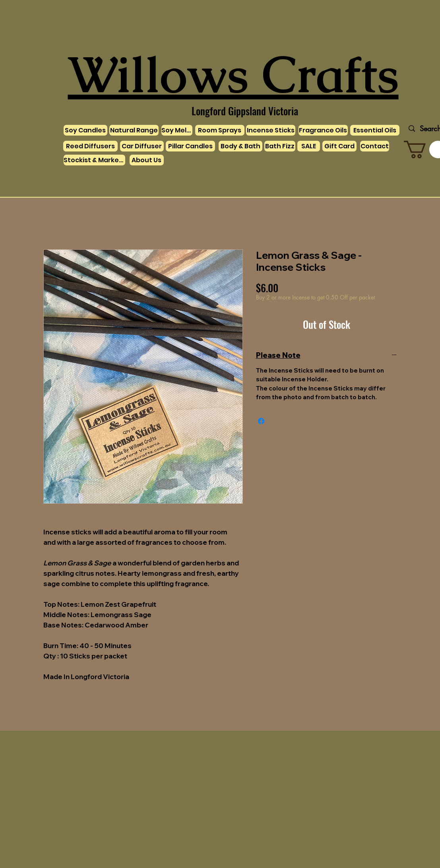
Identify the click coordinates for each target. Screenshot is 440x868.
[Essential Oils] (375, 130)
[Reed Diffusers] (90, 146)
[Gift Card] (339, 146)
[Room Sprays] (220, 130)
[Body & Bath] (240, 146)
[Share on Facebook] (261, 421)
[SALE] (309, 146)
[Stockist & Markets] (94, 160)
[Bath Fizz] (280, 146)
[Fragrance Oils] (323, 130)
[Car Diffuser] (142, 146)
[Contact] (375, 146)
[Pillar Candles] (190, 146)
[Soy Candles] (85, 130)
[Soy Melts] (177, 130)
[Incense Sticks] (271, 130)
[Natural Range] (134, 130)
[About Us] (147, 160)
